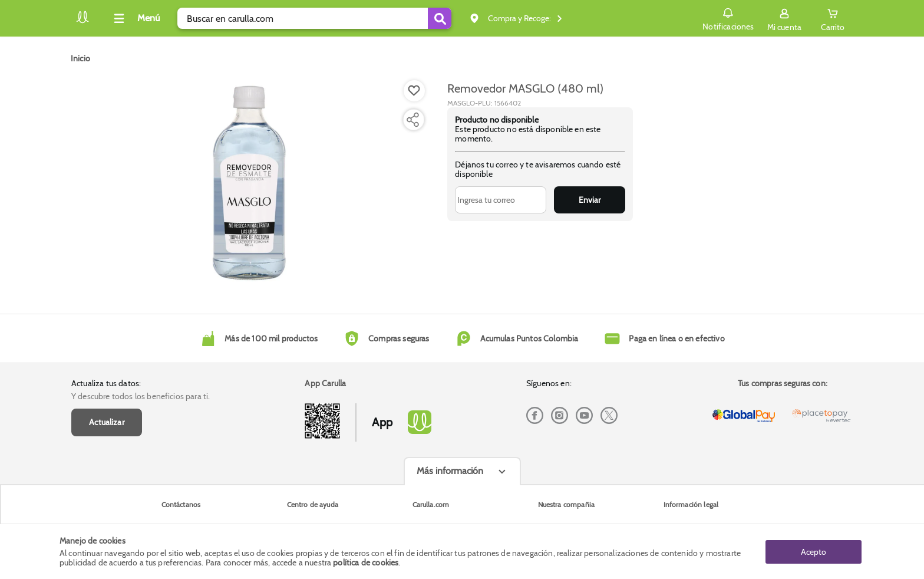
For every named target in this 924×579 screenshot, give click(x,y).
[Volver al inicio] (82, 22)
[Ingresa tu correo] (501, 200)
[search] (314, 18)
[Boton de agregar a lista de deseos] (414, 91)
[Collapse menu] (135, 18)
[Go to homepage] (80, 58)
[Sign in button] (784, 18)
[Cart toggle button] (833, 18)
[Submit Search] (440, 18)
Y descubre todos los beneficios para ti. (141, 396)
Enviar (590, 200)
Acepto (814, 551)
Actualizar (107, 422)
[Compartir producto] (412, 120)
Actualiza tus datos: (106, 383)
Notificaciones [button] (728, 18)
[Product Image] (251, 183)
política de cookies (366, 562)
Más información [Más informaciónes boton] (450, 471)
